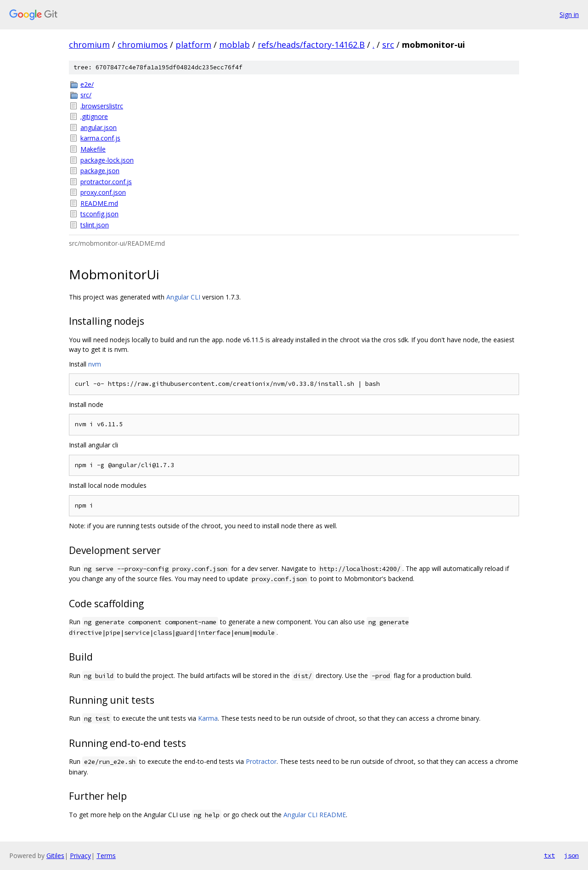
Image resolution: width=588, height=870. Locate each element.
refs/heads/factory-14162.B (311, 45)
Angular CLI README (315, 815)
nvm (95, 364)
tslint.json (95, 225)
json (571, 855)
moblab (235, 45)
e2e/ (87, 84)
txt (549, 855)
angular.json (99, 127)
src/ (86, 95)
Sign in (569, 14)
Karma (208, 718)
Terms (106, 856)
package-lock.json (107, 160)
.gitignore (94, 116)
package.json (100, 171)
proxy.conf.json (103, 192)
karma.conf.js (100, 138)
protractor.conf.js (106, 182)
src (388, 45)
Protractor (261, 761)
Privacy (80, 856)
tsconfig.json (99, 214)
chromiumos (143, 45)
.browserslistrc (102, 106)
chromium (89, 45)
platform (193, 45)
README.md (99, 203)
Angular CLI (183, 297)
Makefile (93, 149)
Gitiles (55, 856)
